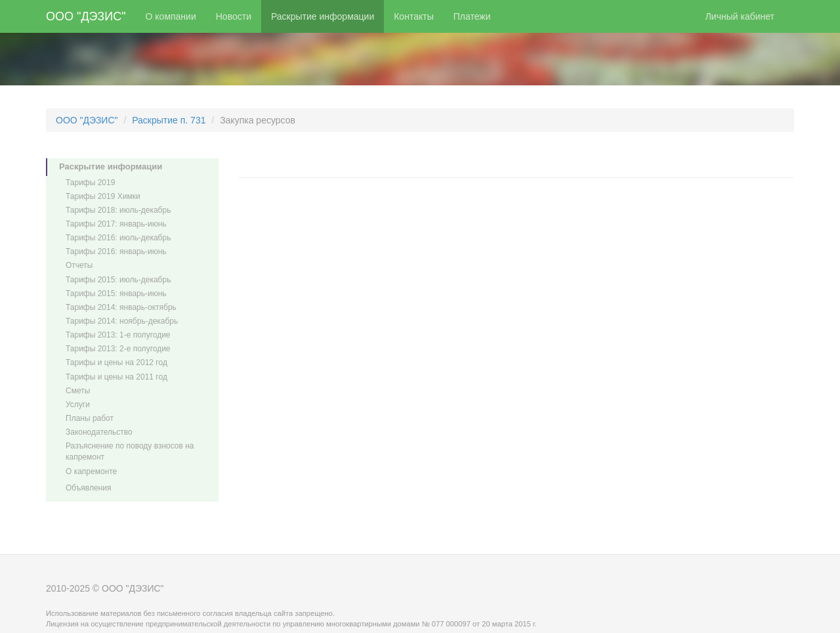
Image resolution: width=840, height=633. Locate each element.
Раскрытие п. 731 (169, 120)
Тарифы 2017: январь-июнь (116, 224)
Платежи (472, 16)
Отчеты (79, 265)
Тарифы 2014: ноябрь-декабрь (122, 321)
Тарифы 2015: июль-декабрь (118, 280)
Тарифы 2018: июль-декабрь (118, 210)
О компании (171, 16)
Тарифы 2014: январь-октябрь (121, 307)
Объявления (88, 488)
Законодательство (99, 432)
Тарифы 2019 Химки (103, 196)
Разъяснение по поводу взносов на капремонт (130, 451)
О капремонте (91, 471)
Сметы (78, 391)
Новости (234, 16)
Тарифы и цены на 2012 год (116, 362)
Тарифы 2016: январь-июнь (116, 251)
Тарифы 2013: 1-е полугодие (118, 335)
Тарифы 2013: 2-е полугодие (118, 349)
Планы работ (90, 418)
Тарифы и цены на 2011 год (116, 377)
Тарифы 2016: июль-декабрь (118, 238)
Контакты (413, 16)
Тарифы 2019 (90, 183)
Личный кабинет (740, 16)
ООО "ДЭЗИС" (86, 16)
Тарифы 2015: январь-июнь (116, 294)
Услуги (78, 404)
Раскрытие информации (323, 16)
